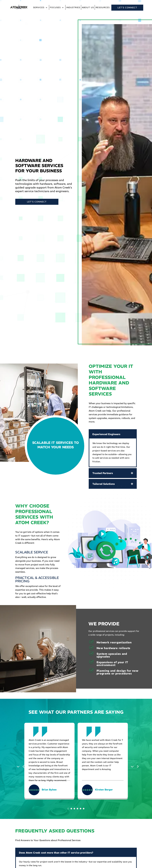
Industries (73, 8)
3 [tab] (74, 809)
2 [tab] (71, 809)
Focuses (55, 8)
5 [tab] (81, 809)
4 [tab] (77, 809)
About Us (88, 8)
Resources (103, 8)
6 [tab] (84, 809)
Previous (19, 766)
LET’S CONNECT (127, 8)
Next (133, 766)
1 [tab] (68, 809)
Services (39, 8)
